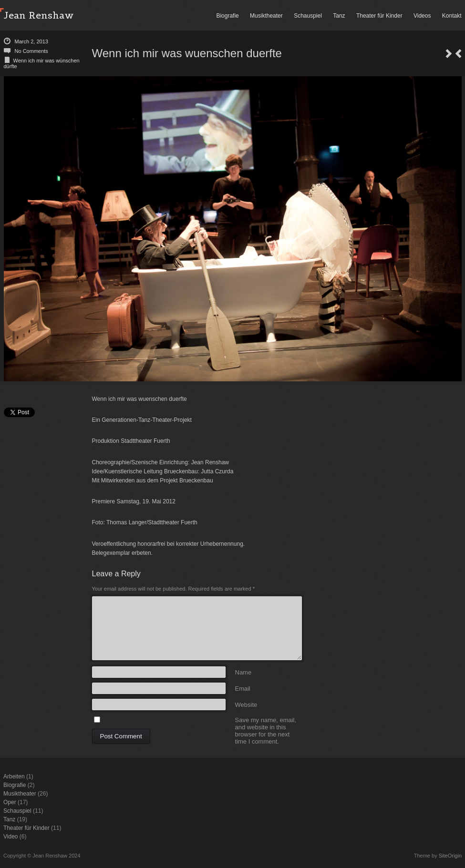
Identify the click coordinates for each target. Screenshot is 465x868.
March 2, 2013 (31, 41)
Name (243, 672)
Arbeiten (14, 776)
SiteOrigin (450, 856)
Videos (422, 16)
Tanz (339, 16)
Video (10, 837)
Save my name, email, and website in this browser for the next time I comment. (266, 720)
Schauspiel (308, 16)
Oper (10, 802)
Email (243, 688)
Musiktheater (266, 16)
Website (246, 704)
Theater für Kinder (379, 16)
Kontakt (452, 16)
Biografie (227, 16)
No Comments (31, 51)
